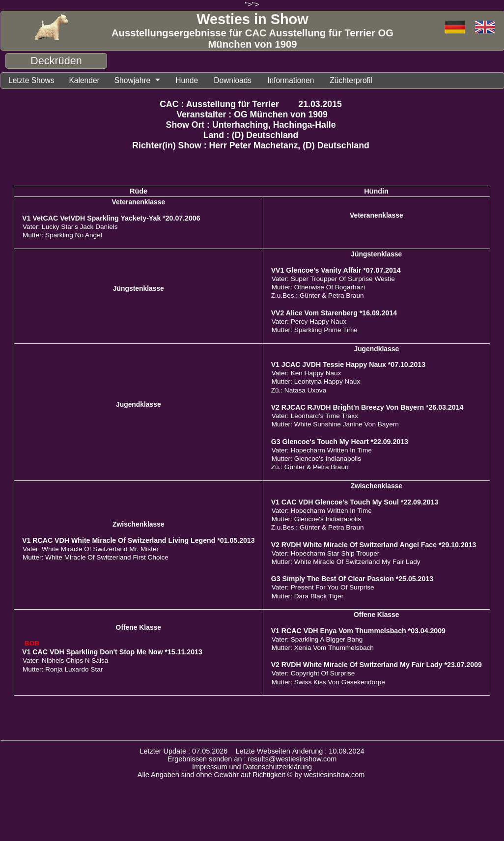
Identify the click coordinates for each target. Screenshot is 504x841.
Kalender (91, 81)
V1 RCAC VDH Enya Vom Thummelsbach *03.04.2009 (358, 632)
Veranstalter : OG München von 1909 (252, 116)
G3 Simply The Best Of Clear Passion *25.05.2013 (352, 580)
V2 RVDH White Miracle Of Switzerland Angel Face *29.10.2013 (374, 546)
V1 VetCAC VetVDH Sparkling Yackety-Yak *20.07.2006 (111, 220)
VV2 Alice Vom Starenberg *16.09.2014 (334, 314)
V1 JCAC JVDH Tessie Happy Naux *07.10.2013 (348, 366)
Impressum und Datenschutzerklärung (252, 768)
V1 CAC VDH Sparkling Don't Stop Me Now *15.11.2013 (112, 653)
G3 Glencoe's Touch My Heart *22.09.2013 (340, 443)
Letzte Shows (34, 81)
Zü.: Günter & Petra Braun (310, 468)
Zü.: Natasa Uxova (299, 392)
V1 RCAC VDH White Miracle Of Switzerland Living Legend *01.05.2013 (139, 542)
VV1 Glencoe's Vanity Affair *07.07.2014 (336, 272)
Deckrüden (56, 61)
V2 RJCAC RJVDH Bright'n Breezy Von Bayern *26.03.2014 (367, 409)
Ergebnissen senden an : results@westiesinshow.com (252, 760)
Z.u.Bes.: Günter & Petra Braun (318, 297)
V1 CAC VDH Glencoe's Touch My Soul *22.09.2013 (355, 504)
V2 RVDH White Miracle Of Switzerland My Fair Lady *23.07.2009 (377, 666)
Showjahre (143, 81)
